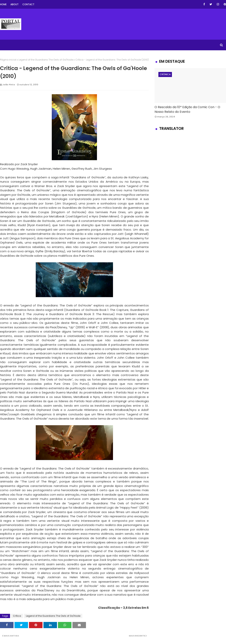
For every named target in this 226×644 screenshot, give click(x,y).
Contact (28, 4)
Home (3, 4)
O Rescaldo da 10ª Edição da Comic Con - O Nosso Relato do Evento (187, 109)
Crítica (17, 616)
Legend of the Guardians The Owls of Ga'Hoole (46, 60)
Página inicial (8, 60)
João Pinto (9, 85)
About (14, 4)
